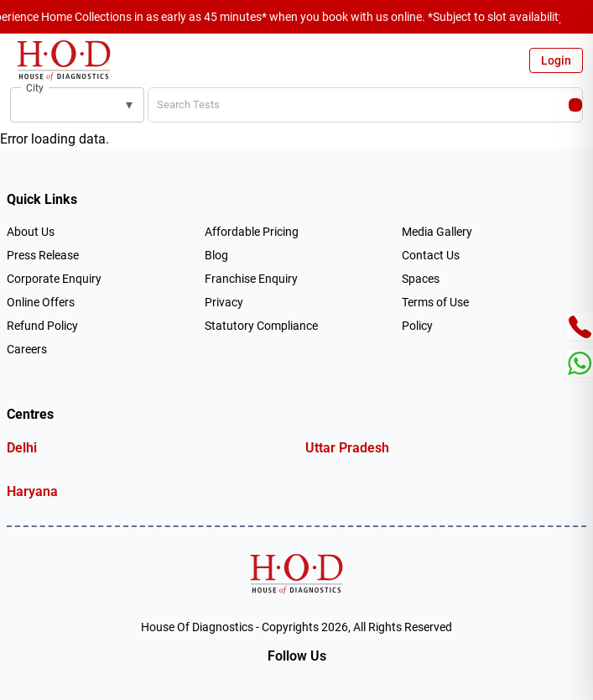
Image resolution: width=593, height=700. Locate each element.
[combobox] (65, 105)
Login (556, 60)
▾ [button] (129, 104)
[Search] (575, 105)
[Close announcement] (576, 17)
